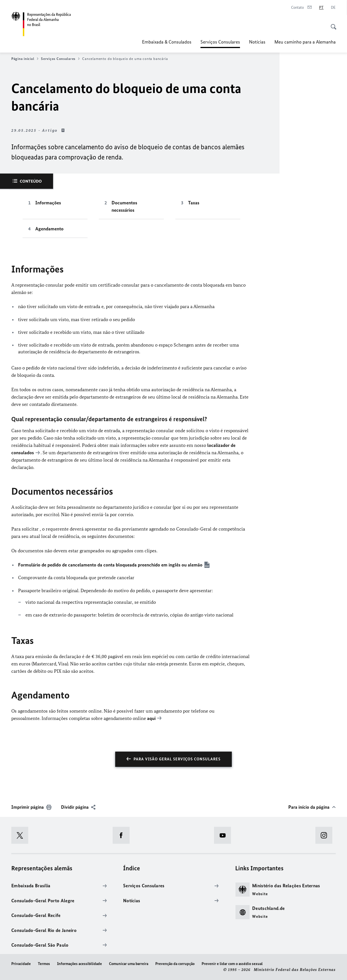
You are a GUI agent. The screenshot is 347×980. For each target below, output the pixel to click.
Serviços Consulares (220, 42)
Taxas (194, 203)
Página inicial (25, 59)
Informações (48, 203)
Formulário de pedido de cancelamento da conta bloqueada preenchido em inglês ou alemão (110, 565)
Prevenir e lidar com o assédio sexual (232, 964)
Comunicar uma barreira (129, 964)
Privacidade (21, 964)
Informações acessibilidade (79, 964)
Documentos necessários (124, 206)
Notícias (257, 42)
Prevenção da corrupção (175, 964)
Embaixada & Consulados (167, 42)
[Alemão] (333, 8)
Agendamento (49, 229)
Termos (44, 964)
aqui (151, 718)
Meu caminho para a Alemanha (305, 42)
